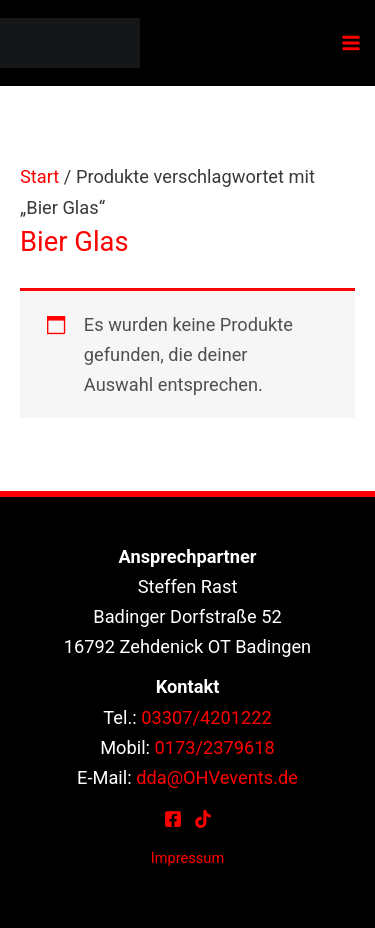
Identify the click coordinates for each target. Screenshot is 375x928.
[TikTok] (203, 819)
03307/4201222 (206, 717)
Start (39, 176)
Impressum (187, 858)
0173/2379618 (215, 747)
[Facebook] (173, 819)
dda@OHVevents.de (217, 777)
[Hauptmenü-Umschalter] (351, 43)
